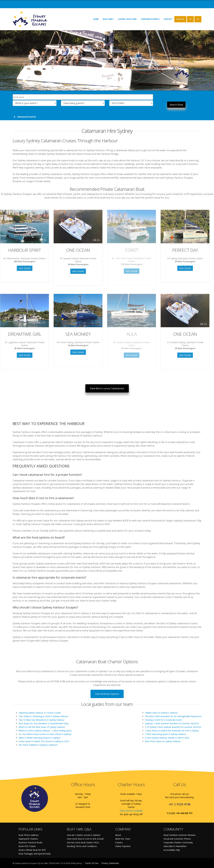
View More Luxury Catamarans (107, 388)
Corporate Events (150, 19)
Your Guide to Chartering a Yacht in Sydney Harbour (43, 716)
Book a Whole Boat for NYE (32, 850)
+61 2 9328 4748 (179, 804)
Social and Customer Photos (177, 839)
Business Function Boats (31, 842)
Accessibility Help (172, 850)
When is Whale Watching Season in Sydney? (40, 738)
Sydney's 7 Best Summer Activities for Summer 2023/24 (172, 723)
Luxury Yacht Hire (127, 19)
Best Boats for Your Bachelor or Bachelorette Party (44, 723)
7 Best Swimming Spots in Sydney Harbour (166, 734)
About (118, 835)
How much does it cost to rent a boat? (85, 839)
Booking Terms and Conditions (82, 846)
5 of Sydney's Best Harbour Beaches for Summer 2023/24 (173, 727)
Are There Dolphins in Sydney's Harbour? (38, 745)
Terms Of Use (92, 863)
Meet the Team (123, 839)
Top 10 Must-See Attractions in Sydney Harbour (42, 720)
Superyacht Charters (28, 839)
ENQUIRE (180, 19)
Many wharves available (131, 811)
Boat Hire (108, 19)
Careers (119, 842)
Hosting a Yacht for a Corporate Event (163, 720)
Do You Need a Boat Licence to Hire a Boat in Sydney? (45, 734)
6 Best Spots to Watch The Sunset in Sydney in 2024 (44, 741)
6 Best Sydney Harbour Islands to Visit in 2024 (167, 738)
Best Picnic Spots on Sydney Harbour (163, 741)
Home (96, 19)
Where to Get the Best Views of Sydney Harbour (42, 727)
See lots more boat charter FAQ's (83, 842)
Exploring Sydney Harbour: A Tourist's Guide (40, 713)
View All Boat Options (107, 694)
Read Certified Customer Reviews (180, 835)
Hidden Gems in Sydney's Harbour (161, 713)
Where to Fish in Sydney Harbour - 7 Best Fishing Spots (45, 731)
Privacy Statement (110, 863)
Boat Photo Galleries (29, 835)
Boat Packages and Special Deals (35, 854)
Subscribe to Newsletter (175, 846)
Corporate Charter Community (178, 842)
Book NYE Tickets (27, 846)
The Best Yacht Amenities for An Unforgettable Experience (173, 716)
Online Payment (123, 846)
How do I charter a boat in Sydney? (84, 835)
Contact (168, 19)
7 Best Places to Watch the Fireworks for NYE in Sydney (172, 731)
